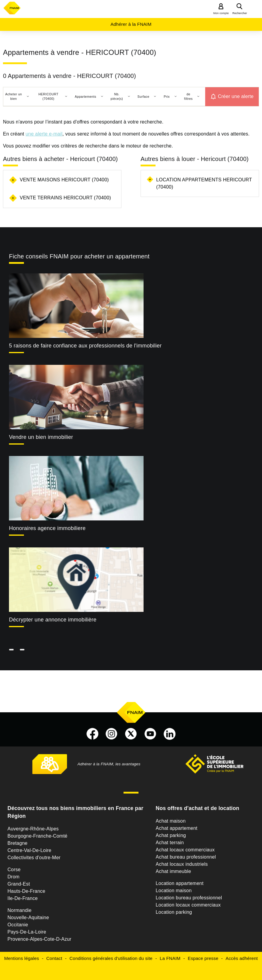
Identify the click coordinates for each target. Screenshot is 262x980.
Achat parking (171, 835)
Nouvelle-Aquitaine (28, 917)
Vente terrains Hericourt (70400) (65, 198)
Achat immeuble (173, 871)
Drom (13, 877)
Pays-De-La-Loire (27, 932)
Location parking (174, 912)
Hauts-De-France (26, 891)
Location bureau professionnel (189, 898)
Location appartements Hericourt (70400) (204, 183)
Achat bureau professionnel (186, 857)
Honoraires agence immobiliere (47, 528)
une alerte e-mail (44, 134)
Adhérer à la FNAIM (131, 24)
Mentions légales (22, 958)
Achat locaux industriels (182, 864)
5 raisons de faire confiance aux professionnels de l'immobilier (85, 346)
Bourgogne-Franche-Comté (38, 836)
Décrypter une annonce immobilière (53, 620)
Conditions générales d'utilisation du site (111, 958)
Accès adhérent (242, 958)
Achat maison (171, 821)
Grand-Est (19, 884)
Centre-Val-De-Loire (29, 850)
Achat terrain (170, 843)
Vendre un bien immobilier (41, 437)
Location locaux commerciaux (188, 905)
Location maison (174, 891)
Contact (54, 958)
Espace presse (203, 958)
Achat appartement (177, 828)
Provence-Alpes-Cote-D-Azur (39, 939)
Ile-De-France (23, 898)
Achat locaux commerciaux (185, 850)
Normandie (20, 910)
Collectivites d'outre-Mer (34, 858)
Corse (14, 870)
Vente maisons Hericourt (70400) (64, 180)
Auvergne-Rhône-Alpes (33, 829)
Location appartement (180, 883)
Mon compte (221, 13)
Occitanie (18, 925)
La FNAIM (170, 958)
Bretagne (17, 843)
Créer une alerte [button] (236, 96)
